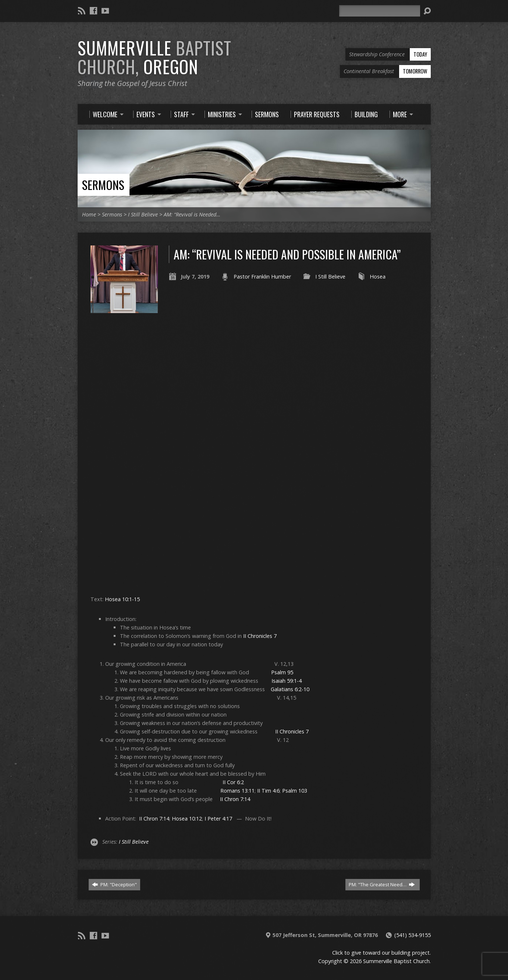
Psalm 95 (282, 672)
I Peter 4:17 (218, 819)
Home (89, 214)
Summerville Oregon (154, 57)
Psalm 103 (295, 791)
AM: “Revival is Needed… (192, 214)
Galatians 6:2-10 (290, 689)
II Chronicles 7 (260, 636)
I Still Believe (143, 214)
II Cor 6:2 (233, 782)
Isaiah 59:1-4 (287, 681)
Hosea (378, 277)
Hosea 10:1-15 (122, 599)
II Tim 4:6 (268, 791)
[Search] (380, 11)
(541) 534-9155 (413, 935)
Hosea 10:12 (187, 819)
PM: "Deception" (114, 884)
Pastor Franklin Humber (262, 277)
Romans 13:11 (237, 791)
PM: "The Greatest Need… (382, 884)
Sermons (103, 185)
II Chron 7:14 (235, 799)
